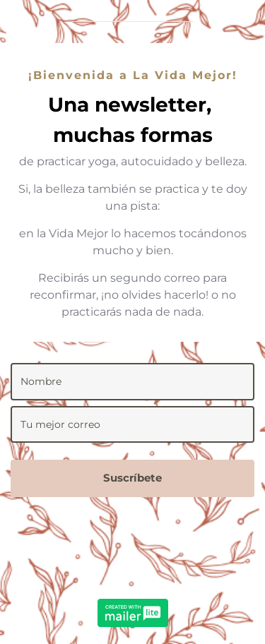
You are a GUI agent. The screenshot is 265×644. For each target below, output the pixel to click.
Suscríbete (132, 478)
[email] (132, 425)
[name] (132, 382)
